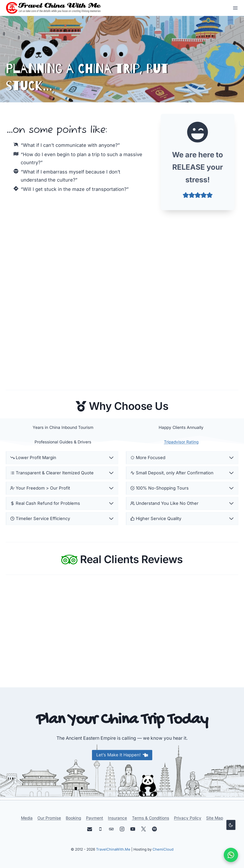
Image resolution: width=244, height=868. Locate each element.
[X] (144, 829)
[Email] (90, 829)
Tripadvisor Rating (181, 442)
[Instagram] (122, 829)
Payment (95, 818)
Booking (73, 818)
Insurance (117, 818)
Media (27, 818)
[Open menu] (234, 8)
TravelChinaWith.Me (113, 849)
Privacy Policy (188, 818)
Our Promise (49, 818)
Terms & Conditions (151, 818)
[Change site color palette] (231, 825)
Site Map (215, 818)
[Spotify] (154, 829)
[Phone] (100, 829)
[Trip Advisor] (111, 829)
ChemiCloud (163, 849)
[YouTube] (133, 829)
